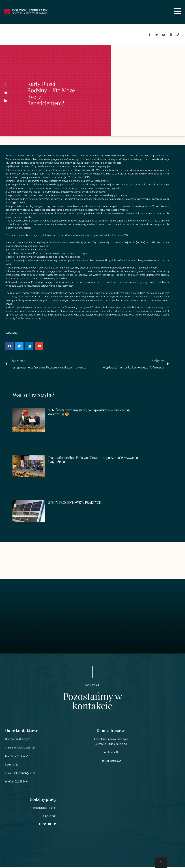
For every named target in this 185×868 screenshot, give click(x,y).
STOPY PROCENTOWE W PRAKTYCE (77, 503)
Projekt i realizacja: (135, 855)
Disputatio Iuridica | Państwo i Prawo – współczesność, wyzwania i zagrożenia (89, 460)
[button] (9, 347)
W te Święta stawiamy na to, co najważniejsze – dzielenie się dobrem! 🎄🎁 (93, 413)
